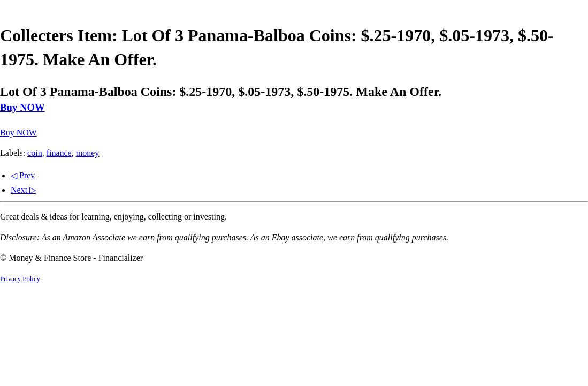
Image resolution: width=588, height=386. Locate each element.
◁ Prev (23, 175)
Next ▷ (23, 190)
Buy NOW (22, 107)
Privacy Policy (20, 279)
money (88, 153)
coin (35, 153)
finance (59, 153)
